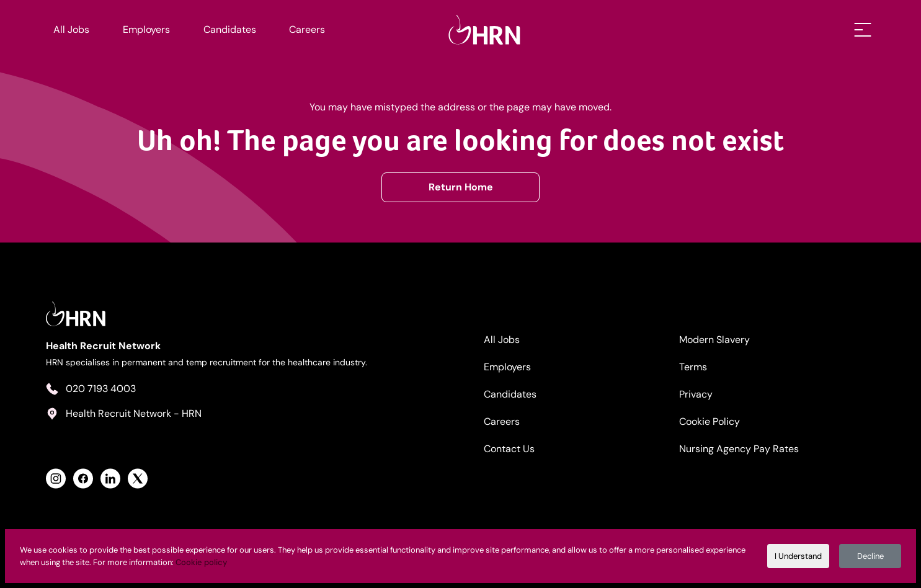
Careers (307, 29)
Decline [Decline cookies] (870, 556)
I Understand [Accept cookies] (798, 556)
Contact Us (509, 449)
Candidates (230, 29)
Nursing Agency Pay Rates (739, 449)
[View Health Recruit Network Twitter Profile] (138, 479)
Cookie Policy (710, 421)
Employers (146, 29)
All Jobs (71, 29)
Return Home (461, 187)
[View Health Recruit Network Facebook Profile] (83, 479)
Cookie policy (201, 562)
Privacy (696, 394)
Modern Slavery (714, 340)
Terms (693, 367)
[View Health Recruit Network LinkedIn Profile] (110, 479)
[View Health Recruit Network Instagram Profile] (56, 479)
